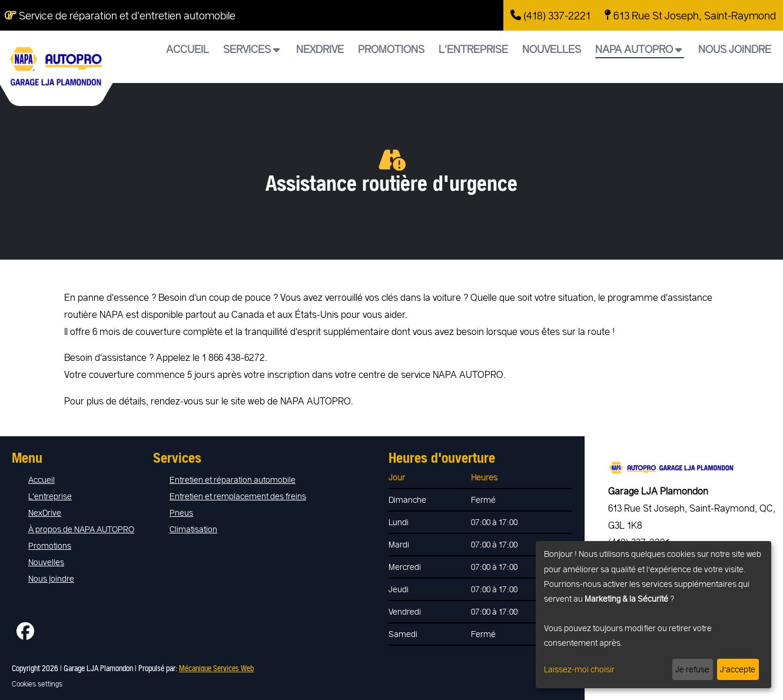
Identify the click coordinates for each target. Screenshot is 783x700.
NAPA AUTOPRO (638, 49)
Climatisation (193, 529)
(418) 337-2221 (550, 15)
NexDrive (320, 49)
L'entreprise (473, 49)
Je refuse (692, 669)
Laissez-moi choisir (579, 669)
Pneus (181, 512)
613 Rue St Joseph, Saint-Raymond (690, 15)
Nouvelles (552, 49)
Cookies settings (37, 684)
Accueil (188, 49)
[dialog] (653, 615)
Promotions (391, 49)
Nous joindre (735, 49)
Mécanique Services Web (216, 668)
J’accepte (738, 669)
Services (251, 49)
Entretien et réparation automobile (233, 480)
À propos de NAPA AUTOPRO (81, 529)
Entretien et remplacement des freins (238, 496)
